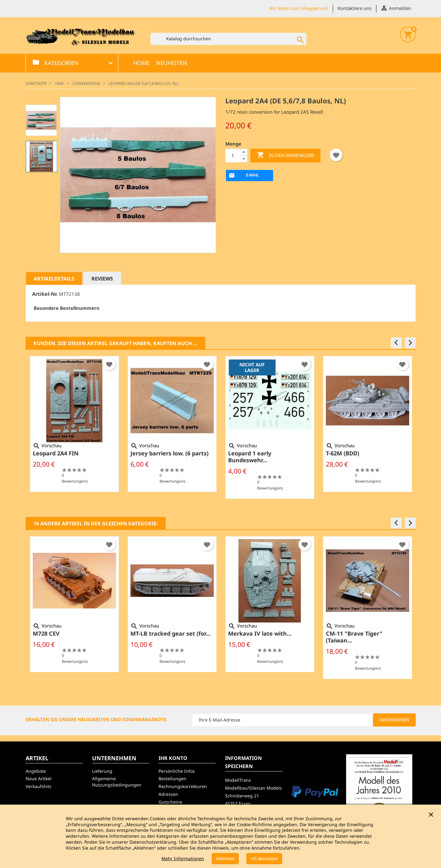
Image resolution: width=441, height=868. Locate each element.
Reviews (102, 279)
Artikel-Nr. (45, 294)
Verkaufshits (39, 786)
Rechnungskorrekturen (183, 786)
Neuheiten (172, 63)
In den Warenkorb (285, 155)
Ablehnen (225, 859)
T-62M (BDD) (343, 453)
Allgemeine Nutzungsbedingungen (117, 782)
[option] (74, 424)
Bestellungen (172, 779)
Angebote (36, 771)
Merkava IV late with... (260, 633)
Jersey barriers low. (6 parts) (169, 453)
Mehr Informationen (183, 858)
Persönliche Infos (177, 771)
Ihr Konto (173, 758)
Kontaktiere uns (355, 8)
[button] (396, 343)
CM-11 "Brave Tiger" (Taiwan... (354, 637)
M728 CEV (46, 633)
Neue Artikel (39, 779)
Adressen (168, 794)
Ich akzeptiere (264, 859)
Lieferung (102, 771)
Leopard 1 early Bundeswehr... (250, 457)
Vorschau (47, 445)
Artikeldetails (54, 279)
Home (142, 63)
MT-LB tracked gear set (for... (170, 633)
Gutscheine (170, 802)
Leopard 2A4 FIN (56, 453)
